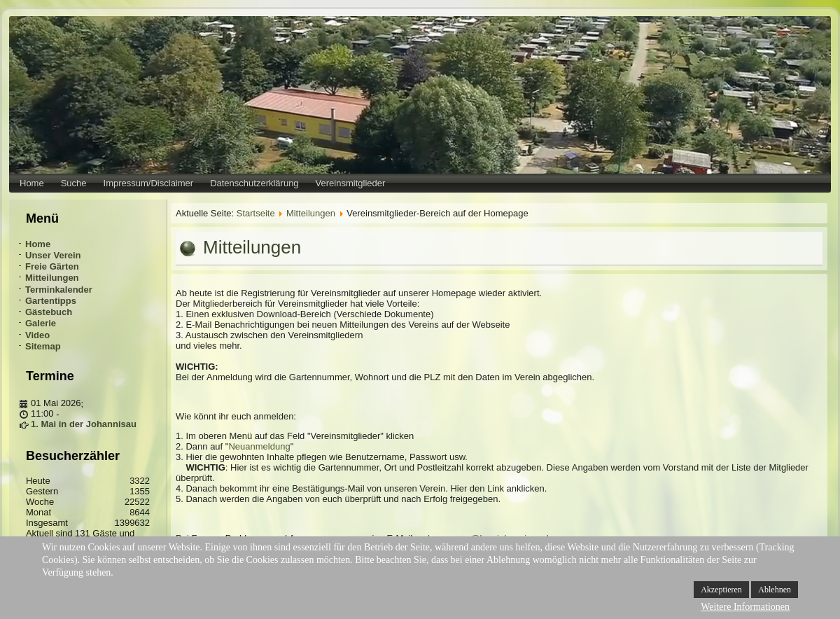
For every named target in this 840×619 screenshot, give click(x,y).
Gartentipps (51, 301)
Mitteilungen (52, 278)
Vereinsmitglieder (351, 183)
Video (37, 335)
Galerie (41, 323)
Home (32, 183)
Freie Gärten (52, 266)
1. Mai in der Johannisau (84, 424)
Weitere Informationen (745, 607)
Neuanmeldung (259, 446)
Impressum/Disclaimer (149, 183)
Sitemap (43, 346)
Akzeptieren (721, 590)
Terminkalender (59, 290)
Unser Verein (53, 255)
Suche (74, 183)
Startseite (256, 213)
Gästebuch (49, 312)
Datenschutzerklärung (254, 183)
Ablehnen (775, 590)
